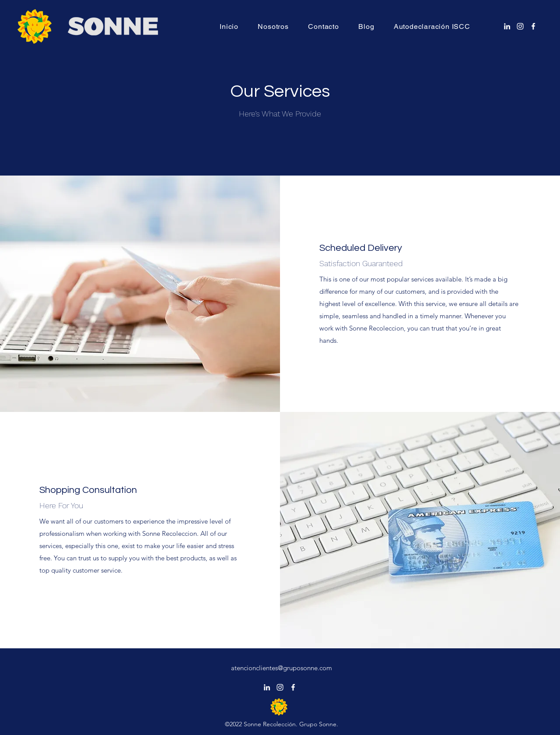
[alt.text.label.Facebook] (533, 26)
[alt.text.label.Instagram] (520, 26)
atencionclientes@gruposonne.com (282, 668)
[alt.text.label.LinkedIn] (507, 26)
